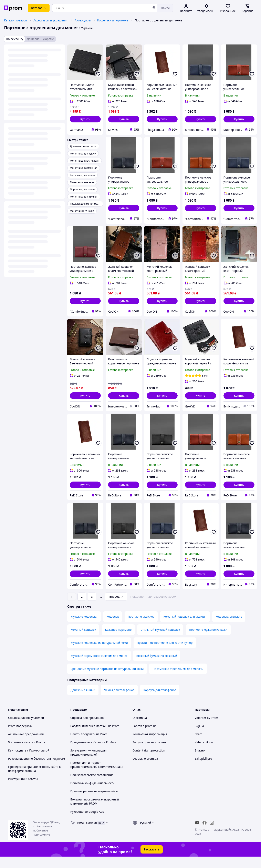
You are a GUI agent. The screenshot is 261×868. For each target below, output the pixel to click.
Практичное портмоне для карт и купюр (165, 654)
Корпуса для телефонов (160, 701)
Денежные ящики (83, 701)
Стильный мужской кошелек (160, 641)
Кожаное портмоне (118, 641)
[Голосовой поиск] (154, 8)
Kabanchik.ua (204, 754)
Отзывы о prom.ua (145, 770)
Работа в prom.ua (145, 737)
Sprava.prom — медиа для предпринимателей (88, 764)
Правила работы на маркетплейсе (94, 803)
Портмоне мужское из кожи (208, 641)
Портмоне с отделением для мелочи (178, 680)
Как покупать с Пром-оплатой (29, 762)
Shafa (199, 745)
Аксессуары (83, 20)
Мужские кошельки (84, 628)
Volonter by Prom (206, 729)
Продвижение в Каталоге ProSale (93, 754)
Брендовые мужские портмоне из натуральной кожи (107, 680)
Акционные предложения (26, 745)
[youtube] (197, 834)
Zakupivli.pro (203, 770)
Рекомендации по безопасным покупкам (36, 770)
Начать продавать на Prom (89, 745)
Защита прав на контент (149, 754)
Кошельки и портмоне (113, 20)
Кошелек (113, 628)
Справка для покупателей (26, 729)
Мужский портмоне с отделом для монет (99, 667)
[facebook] (205, 834)
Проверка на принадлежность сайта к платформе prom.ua (34, 780)
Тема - (87, 834)
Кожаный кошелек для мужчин (185, 628)
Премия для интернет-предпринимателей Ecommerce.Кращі (97, 776)
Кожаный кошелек (83, 641)
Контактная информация (150, 745)
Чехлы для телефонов (119, 701)
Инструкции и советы (23, 790)
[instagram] (212, 834)
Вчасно (200, 762)
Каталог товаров (15, 20)
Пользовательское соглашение (92, 786)
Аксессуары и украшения (51, 20)
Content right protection (149, 762)
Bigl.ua (199, 737)
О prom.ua (140, 729)
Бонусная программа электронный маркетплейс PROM (95, 813)
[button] (85, 119)
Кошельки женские (229, 628)
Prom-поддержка (20, 737)
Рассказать (152, 861)
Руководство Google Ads (87, 823)
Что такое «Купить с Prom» (27, 754)
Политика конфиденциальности (92, 794)
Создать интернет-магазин (89, 737)
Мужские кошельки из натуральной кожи (99, 654)
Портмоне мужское (141, 628)
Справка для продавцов (87, 729)
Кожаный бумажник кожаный (157, 667)
